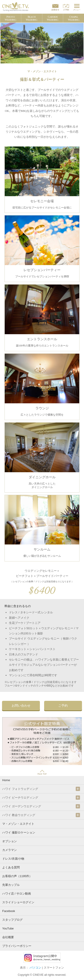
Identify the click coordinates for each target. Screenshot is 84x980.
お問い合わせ (21, 706)
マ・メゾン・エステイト (18, 824)
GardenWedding (53, 18)
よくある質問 (11, 867)
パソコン (35, 968)
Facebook (9, 911)
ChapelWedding (74, 18)
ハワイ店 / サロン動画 (17, 894)
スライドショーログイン (18, 902)
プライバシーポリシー (17, 946)
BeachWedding (32, 18)
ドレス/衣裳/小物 (13, 859)
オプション (10, 841)
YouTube (8, 928)
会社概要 (8, 937)
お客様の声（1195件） (17, 876)
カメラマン (10, 850)
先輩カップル (11, 885)
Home (6, 780)
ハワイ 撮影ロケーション (19, 832)
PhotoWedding (11, 18)
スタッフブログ (12, 920)
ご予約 (63, 706)
